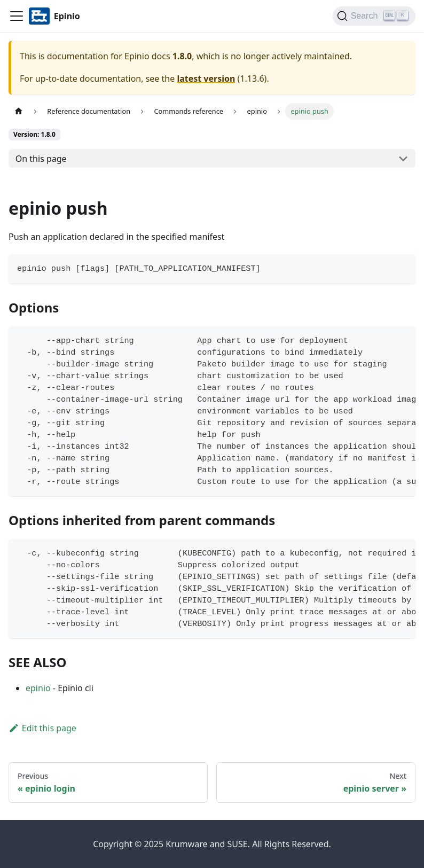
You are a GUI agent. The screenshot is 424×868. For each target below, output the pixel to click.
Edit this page (42, 728)
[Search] (374, 16)
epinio (38, 688)
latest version (206, 79)
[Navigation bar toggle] (17, 16)
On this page (41, 159)
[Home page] (19, 111)
